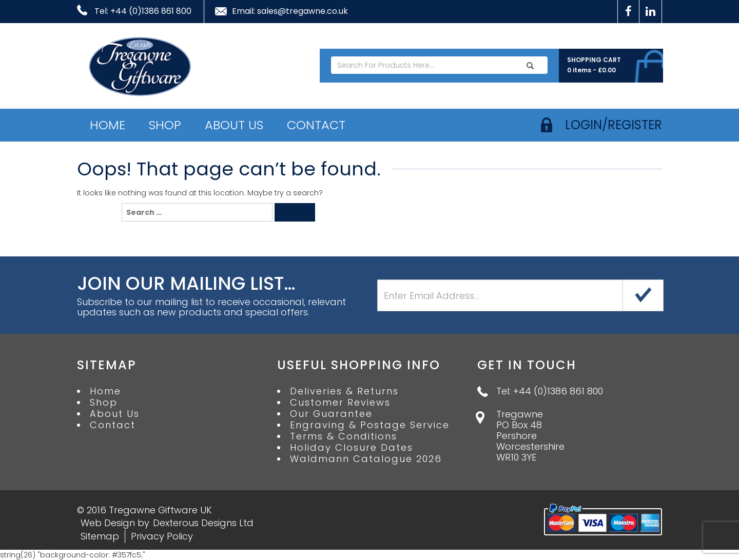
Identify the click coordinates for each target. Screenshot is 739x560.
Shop (165, 125)
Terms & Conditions (344, 436)
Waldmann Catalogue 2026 (366, 459)
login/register (614, 125)
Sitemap (100, 536)
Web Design (108, 523)
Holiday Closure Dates (352, 448)
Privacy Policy (162, 536)
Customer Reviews (340, 403)
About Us (234, 125)
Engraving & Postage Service (370, 425)
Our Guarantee (331, 414)
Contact (316, 125)
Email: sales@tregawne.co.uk (290, 11)
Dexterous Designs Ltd (203, 523)
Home (108, 125)
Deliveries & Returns (344, 391)
